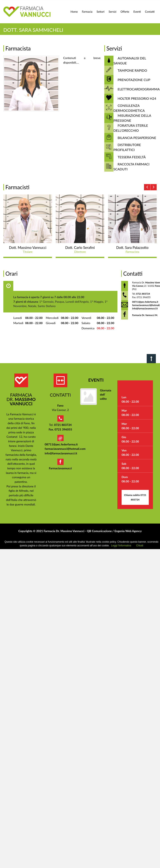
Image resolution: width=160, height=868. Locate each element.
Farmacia (87, 12)
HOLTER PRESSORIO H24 (137, 98)
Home (74, 12)
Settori (101, 12)
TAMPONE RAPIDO (132, 70)
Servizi (113, 12)
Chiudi (140, 546)
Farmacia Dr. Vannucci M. (145, 315)
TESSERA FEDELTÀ (132, 157)
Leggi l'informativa (121, 546)
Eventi (137, 12)
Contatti (150, 12)
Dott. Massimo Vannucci (28, 248)
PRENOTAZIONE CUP (134, 80)
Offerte (125, 12)
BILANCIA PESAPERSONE (137, 138)
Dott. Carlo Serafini (80, 248)
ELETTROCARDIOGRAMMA (139, 89)
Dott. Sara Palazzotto (132, 248)
